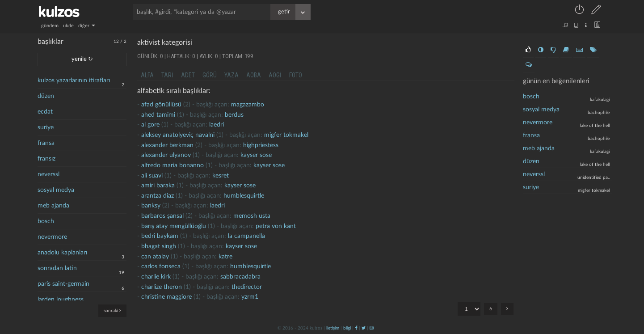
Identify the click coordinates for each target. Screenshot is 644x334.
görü (210, 75)
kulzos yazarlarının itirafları (74, 80)
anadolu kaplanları (62, 253)
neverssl (48, 174)
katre (225, 257)
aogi (275, 75)
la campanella (246, 236)
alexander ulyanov (166, 155)
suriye (46, 127)
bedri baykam (160, 236)
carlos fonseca (161, 266)
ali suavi (152, 176)
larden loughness (61, 300)
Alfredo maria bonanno (173, 165)
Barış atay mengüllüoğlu (174, 226)
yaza (232, 75)
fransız (46, 159)
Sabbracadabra (240, 277)
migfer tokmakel (286, 135)
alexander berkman (167, 145)
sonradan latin (57, 268)
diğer (87, 26)
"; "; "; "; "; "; (469, 309)
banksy (151, 206)
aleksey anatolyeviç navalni (178, 135)
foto (296, 75)
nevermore (52, 237)
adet (188, 75)
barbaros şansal (162, 216)
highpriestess (261, 145)
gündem (50, 26)
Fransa (531, 135)
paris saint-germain (63, 284)
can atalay (155, 257)
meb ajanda (53, 206)
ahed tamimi (158, 115)
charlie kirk (156, 277)
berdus (234, 115)
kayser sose (256, 155)
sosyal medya (56, 190)
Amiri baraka (158, 186)
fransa (46, 143)
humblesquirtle (244, 196)
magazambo (248, 105)
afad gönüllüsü (161, 105)
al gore (150, 125)
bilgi (347, 328)
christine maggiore (166, 297)
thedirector (247, 287)
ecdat (45, 112)
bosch (46, 221)
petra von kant (276, 226)
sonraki (112, 311)
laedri (217, 125)
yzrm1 (250, 297)
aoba (254, 75)
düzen (46, 96)
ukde (68, 26)
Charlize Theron (162, 287)
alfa (147, 75)
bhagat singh (159, 246)
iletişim (333, 328)
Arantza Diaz (158, 196)
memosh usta (252, 216)
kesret (221, 176)
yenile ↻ (82, 59)
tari (167, 75)
